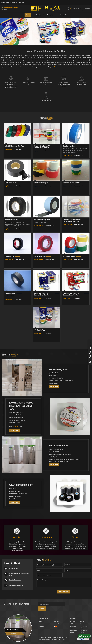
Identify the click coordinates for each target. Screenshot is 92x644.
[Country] (78, 570)
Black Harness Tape (11, 183)
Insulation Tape (73, 627)
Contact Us (63, 15)
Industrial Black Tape (11, 220)
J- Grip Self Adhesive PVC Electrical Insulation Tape (71, 294)
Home (28, 15)
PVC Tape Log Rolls (59, 370)
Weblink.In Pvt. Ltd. (59, 639)
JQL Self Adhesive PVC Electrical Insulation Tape (42, 294)
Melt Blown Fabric (59, 446)
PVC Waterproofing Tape (42, 220)
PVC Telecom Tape (40, 256)
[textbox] (50, 565)
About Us (38, 15)
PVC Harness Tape (10, 293)
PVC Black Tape (10, 256)
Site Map (41, 626)
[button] (11, 8)
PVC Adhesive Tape (69, 256)
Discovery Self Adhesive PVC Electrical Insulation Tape (72, 221)
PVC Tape (83, 622)
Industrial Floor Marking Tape (14, 146)
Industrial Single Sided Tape (72, 183)
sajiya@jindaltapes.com (16, 585)
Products (51, 15)
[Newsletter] (51, 604)
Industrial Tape (73, 623)
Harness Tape (84, 624)
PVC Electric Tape (39, 330)
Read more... (58, 67)
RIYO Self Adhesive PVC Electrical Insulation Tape (21, 406)
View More (19, 149)
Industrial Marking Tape (42, 183)
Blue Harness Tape (69, 146)
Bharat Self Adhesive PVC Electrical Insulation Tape (42, 147)
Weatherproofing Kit (21, 485)
